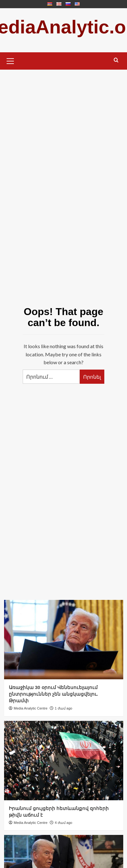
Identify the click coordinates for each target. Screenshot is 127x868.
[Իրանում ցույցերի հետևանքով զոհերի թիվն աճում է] (64, 761)
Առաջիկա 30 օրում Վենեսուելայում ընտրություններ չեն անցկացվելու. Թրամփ (54, 694)
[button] (10, 60)
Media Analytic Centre (31, 708)
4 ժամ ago (64, 823)
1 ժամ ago (64, 708)
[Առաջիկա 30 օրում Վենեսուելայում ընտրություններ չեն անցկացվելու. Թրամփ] (64, 640)
